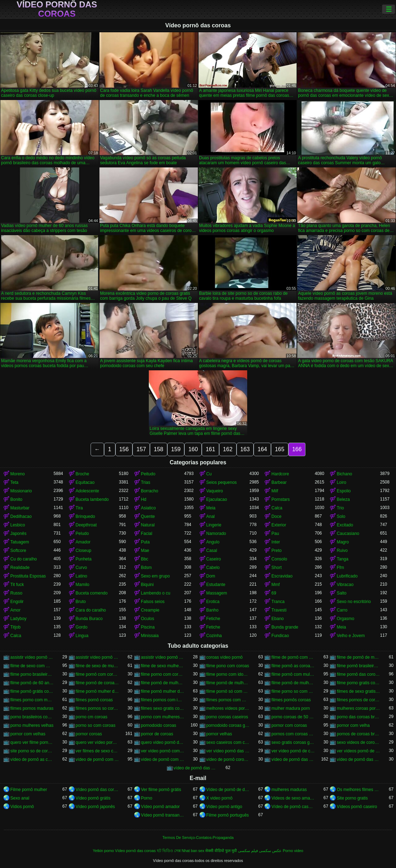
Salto (341, 593)
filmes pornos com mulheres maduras (228, 700)
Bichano (344, 474)
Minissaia (150, 636)
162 (228, 449)
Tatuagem (20, 542)
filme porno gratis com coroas (358, 683)
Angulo (213, 542)
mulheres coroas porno (358, 708)
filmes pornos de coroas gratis (358, 700)
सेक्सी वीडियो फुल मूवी (221, 851)
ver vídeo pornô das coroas (228, 751)
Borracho (150, 491)
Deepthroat (86, 525)
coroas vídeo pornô (225, 657)
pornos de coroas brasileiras (358, 734)
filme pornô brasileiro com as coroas (358, 666)
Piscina (148, 627)
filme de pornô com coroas (293, 657)
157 (141, 449)
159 (176, 449)
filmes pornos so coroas (97, 708)
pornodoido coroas (159, 725)
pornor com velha (353, 725)
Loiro (341, 482)
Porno (147, 798)
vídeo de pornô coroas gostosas (228, 759)
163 (245, 449)
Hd (144, 499)
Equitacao (85, 482)
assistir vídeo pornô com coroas (32, 657)
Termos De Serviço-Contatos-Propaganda (198, 837)
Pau (275, 533)
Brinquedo (85, 516)
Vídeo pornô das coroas (57, 9)
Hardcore (280, 474)
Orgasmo (345, 619)
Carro (342, 610)
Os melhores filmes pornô (358, 790)
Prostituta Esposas (28, 576)
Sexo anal (20, 798)
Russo (16, 593)
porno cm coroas (91, 717)
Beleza (343, 499)
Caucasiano (348, 533)
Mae (145, 551)
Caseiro (214, 559)
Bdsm (147, 568)
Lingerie (214, 525)
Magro (343, 542)
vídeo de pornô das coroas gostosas (195, 768)
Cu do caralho (24, 559)
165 (280, 449)
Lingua (82, 636)
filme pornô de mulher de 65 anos (293, 683)
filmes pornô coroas (94, 700)
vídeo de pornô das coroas (293, 759)
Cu (209, 474)
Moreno (18, 474)
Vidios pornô (22, 807)
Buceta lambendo (92, 499)
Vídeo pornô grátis (93, 798)
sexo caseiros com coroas (228, 742)
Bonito (16, 499)
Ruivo (342, 551)
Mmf (275, 585)
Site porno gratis (352, 798)
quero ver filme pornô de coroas (32, 742)
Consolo (279, 559)
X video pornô (219, 798)
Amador (83, 542)
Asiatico (148, 508)
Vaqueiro (215, 491)
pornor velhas (219, 734)
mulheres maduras (289, 790)
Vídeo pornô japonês (95, 807)
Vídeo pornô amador (160, 807)
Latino (82, 576)
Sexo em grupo (155, 576)
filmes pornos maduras (32, 708)
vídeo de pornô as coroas (32, 759)
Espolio (344, 491)
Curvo (81, 568)
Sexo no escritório (354, 602)
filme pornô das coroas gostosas (358, 674)
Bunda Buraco (89, 619)
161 (210, 449)
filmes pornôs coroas (291, 700)
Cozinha (214, 636)
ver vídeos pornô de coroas (358, 751)
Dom (211, 576)
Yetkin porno (103, 851)
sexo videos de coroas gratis (358, 742)
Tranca (278, 602)
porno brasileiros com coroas (32, 717)
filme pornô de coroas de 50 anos (97, 683)
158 (159, 449)
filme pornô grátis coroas (32, 691)
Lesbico (18, 525)
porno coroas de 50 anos (293, 717)
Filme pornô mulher (29, 790)
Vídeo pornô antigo (224, 807)
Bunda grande (285, 627)
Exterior (279, 525)
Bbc (145, 559)
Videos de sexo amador (293, 798)
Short (276, 568)
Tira (79, 508)
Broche (82, 474)
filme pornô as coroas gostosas (293, 666)
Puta (145, 542)
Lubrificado (347, 576)
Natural (148, 525)
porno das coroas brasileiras (358, 717)
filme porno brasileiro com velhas (32, 674)
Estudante (216, 585)
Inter (276, 542)
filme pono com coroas (228, 666)
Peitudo (148, 474)
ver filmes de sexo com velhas (97, 751)
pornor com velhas (28, 734)
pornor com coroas (289, 725)
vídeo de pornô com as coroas (97, 759)
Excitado (345, 525)
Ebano (278, 619)
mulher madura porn (291, 708)
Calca (277, 508)
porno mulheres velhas (32, 725)
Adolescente (87, 491)
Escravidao (282, 576)
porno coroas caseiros (227, 717)
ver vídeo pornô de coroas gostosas (293, 751)
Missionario (21, 491)
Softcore (18, 551)
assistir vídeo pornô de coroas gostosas (163, 657)
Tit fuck (17, 585)
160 (193, 449)
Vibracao (345, 585)
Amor (15, 610)
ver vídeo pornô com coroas (163, 751)
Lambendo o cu (156, 593)
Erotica (213, 602)
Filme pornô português (228, 815)
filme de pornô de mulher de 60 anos (358, 657)
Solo (341, 516)
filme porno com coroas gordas (163, 674)
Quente (148, 516)
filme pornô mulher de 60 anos (163, 691)
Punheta (84, 559)
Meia (211, 508)
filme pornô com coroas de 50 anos (97, 674)
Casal (212, 551)
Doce (276, 516)
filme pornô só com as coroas (228, 691)
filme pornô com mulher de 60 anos (293, 674)
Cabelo (213, 568)
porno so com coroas (96, 725)
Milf (275, 491)
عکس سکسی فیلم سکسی (260, 851)
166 (297, 449)
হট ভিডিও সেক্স (169, 851)
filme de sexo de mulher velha (97, 666)
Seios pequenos (222, 482)
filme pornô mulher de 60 (97, 691)
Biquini (147, 585)
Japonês (18, 533)
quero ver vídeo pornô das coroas (97, 742)
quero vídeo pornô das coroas (163, 742)
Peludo (82, 533)
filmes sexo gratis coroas (163, 708)
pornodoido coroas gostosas (228, 725)
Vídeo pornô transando (163, 815)
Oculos (148, 619)
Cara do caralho (91, 610)
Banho (213, 610)
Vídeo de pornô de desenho (228, 790)
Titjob (15, 627)
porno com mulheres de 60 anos (163, 717)
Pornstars (280, 499)
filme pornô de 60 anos (32, 683)
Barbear (279, 482)
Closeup (83, 551)
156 (124, 449)
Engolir (17, 602)
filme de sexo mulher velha (163, 666)
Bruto (81, 602)
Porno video (293, 851)
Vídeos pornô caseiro (357, 807)
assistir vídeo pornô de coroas (97, 657)
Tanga (343, 559)
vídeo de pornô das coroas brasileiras (358, 759)
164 (262, 449)
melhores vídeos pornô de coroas (228, 708)
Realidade (20, 568)
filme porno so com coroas (293, 691)
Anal (211, 516)
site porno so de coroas (32, 751)
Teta (14, 482)
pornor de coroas (157, 734)
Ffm (340, 568)
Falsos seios (153, 602)
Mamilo (83, 585)
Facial (147, 533)
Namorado (216, 533)
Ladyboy (18, 619)
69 (274, 593)
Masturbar (20, 508)
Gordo (82, 627)
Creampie (150, 610)
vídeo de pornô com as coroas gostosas (163, 759)
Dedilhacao (21, 516)
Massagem (217, 593)
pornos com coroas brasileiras (293, 734)
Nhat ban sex (193, 851)
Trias (146, 482)
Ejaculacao (217, 499)
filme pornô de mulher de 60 (163, 683)
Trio (340, 508)
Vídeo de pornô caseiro (293, 807)
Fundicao (280, 636)
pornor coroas (89, 734)
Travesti (279, 610)
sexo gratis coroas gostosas (293, 742)
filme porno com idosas (228, 674)
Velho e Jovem (351, 636)
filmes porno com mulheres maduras (32, 700)
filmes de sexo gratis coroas (358, 691)
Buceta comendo (92, 593)
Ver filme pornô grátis (161, 790)
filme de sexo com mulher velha (32, 666)
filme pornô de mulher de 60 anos (228, 683)
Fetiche (213, 619)
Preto (276, 551)
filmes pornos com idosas (163, 700)
